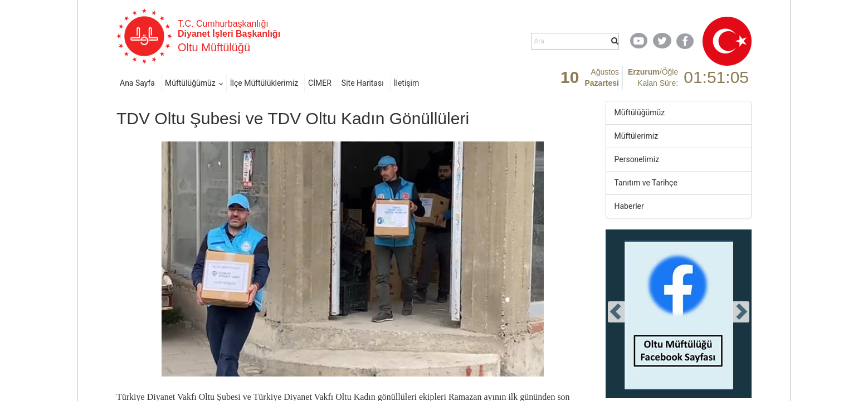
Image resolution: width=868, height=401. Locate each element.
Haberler (629, 206)
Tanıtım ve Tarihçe (646, 183)
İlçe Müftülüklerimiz (264, 83)
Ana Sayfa (137, 83)
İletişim (407, 83)
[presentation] (617, 312)
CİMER (320, 83)
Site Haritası (363, 83)
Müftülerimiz (637, 136)
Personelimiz (637, 159)
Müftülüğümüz (190, 83)
